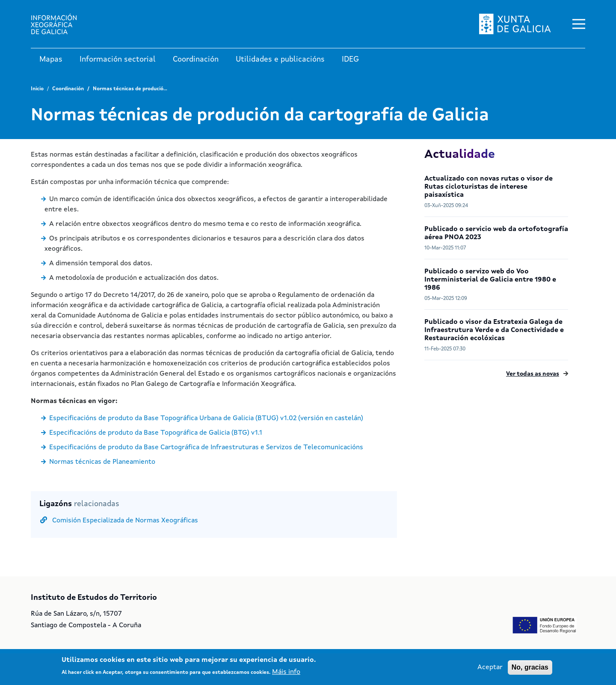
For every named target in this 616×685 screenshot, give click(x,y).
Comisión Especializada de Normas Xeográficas (125, 521)
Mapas (51, 59)
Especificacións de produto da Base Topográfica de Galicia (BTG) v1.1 (156, 433)
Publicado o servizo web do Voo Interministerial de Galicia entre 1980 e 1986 (490, 280)
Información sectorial (118, 59)
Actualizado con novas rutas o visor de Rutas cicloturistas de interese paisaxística (489, 187)
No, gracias (530, 667)
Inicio (37, 89)
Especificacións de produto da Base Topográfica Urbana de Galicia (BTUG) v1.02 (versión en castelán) (206, 418)
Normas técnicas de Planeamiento (102, 462)
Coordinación (196, 59)
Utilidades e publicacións (280, 59)
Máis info (286, 672)
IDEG (350, 59)
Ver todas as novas (533, 374)
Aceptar (490, 667)
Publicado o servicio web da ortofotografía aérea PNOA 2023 (496, 233)
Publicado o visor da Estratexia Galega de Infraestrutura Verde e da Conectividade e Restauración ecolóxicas (494, 330)
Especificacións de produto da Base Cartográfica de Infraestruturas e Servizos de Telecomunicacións (206, 448)
